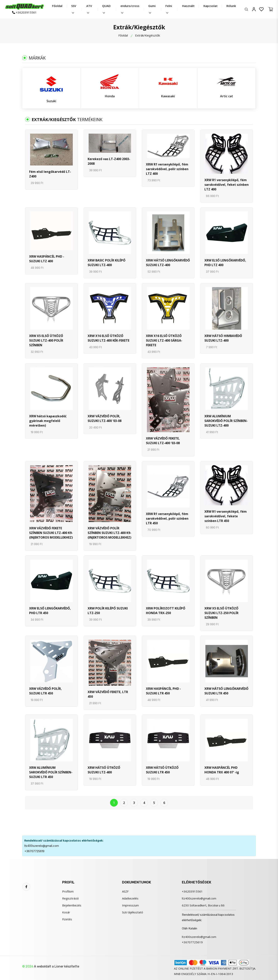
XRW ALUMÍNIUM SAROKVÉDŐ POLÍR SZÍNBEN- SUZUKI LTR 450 (51, 772)
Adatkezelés (130, 898)
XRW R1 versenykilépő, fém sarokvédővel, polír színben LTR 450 (167, 518)
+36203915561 (24, 12)
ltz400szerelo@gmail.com (42, 846)
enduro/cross (130, 9)
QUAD (106, 9)
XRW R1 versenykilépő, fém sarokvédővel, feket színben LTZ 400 (227, 185)
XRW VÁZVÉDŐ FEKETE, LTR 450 (108, 694)
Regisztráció (70, 898)
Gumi (152, 9)
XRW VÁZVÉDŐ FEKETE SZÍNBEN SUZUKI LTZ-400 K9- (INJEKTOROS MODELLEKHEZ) (51, 533)
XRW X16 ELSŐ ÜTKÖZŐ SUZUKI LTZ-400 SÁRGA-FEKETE (164, 340)
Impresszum (130, 905)
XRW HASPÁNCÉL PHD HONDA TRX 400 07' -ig (222, 770)
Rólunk (231, 6)
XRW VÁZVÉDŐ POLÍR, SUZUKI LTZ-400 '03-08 (105, 418)
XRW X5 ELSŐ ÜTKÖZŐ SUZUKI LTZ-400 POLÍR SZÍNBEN (46, 340)
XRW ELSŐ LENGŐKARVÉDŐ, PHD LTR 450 (50, 611)
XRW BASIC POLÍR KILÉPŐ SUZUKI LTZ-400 (107, 263)
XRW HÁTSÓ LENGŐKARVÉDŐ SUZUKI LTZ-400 (168, 263)
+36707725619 (34, 851)
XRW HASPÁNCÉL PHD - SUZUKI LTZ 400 (47, 259)
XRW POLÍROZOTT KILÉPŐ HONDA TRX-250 (166, 611)
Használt (188, 6)
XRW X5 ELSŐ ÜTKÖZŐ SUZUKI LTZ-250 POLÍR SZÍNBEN (221, 613)
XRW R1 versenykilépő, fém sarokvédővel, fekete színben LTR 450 (226, 516)
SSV (74, 9)
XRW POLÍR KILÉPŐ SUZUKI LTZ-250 (108, 611)
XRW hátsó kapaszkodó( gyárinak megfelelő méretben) (48, 421)
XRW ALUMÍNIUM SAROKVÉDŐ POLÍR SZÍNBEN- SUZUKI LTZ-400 (226, 421)
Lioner (59, 966)
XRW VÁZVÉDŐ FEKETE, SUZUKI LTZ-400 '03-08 (163, 441)
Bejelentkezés (72, 905)
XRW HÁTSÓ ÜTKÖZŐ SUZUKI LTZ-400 (104, 770)
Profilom (68, 891)
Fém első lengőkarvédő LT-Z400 (50, 174)
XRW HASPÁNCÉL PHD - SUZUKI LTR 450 (163, 691)
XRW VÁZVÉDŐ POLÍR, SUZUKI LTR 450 (45, 691)
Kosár (66, 912)
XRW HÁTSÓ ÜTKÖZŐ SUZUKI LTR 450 (162, 770)
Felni (169, 9)
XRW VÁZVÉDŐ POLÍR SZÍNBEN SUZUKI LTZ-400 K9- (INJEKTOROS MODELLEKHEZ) (109, 533)
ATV (89, 9)
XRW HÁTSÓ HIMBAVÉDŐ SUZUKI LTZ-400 (223, 338)
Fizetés (67, 919)
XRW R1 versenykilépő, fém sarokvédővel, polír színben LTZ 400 (167, 169)
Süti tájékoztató (133, 912)
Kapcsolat (211, 6)
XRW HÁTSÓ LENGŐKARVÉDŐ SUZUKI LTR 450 (226, 691)
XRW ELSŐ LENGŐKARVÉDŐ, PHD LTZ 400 (225, 263)
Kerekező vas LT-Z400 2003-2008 (109, 161)
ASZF (125, 891)
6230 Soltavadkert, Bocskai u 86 (203, 905)
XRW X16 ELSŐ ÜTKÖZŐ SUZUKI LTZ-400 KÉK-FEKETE (108, 338)
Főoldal (57, 6)
